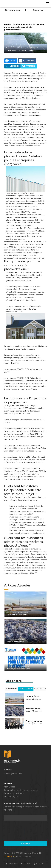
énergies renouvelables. (30, 115)
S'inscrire (38, 10)
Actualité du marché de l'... (17, 642)
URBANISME (12, 50)
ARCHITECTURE (26, 689)
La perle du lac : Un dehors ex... (19, 614)
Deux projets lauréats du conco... (19, 669)
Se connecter (13, 10)
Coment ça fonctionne (14, 793)
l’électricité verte (24, 281)
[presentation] (15, 831)
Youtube (38, 864)
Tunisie (32, 50)
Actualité (23, 50)
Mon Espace (10, 787)
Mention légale (11, 797)
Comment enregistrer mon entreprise (21, 790)
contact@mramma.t (13, 774)
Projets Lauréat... (34, 721)
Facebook (11, 864)
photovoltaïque (27, 76)
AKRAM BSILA (16, 47)
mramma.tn (9, 856)
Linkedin (25, 864)
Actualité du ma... (34, 709)
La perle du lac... (33, 696)
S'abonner (26, 844)
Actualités (39, 689)
